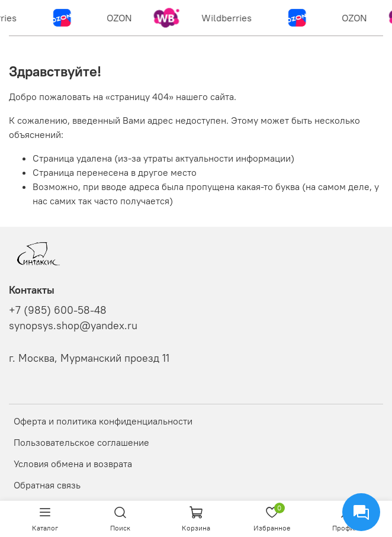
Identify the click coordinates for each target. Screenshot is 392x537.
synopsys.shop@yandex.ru (73, 326)
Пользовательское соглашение (81, 442)
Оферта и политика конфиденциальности (103, 421)
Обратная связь (47, 485)
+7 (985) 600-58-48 (58, 310)
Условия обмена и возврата (73, 464)
